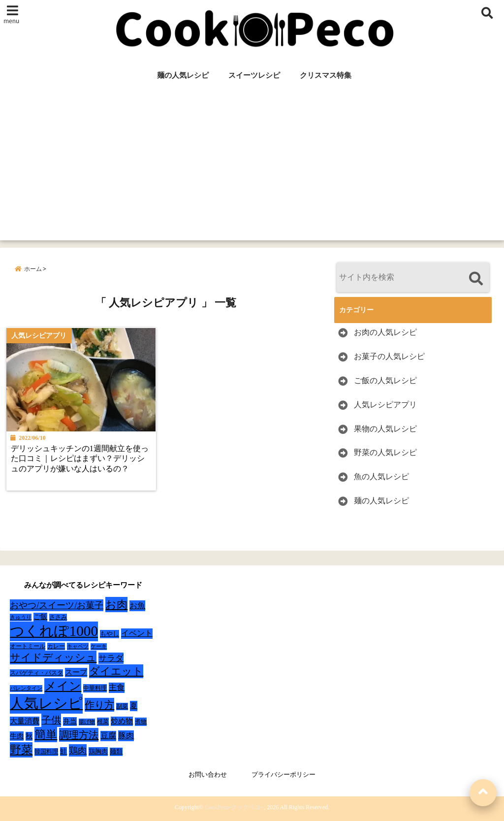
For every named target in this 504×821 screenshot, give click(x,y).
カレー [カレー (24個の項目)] (56, 646)
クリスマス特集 (326, 75)
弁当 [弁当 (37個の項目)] (70, 721)
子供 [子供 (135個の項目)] (51, 720)
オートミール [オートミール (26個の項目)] (28, 646)
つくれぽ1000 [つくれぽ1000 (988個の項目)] (54, 631)
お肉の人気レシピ (385, 332)
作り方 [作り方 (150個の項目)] (99, 705)
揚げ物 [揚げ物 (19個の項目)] (87, 722)
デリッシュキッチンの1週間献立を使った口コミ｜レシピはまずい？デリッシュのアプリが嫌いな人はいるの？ (80, 460)
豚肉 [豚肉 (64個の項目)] (126, 736)
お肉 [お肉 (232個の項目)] (116, 605)
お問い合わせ (208, 774)
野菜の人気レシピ (385, 452)
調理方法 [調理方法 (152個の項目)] (79, 735)
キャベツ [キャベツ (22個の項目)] (78, 646)
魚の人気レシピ (381, 476)
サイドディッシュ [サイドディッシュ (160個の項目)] (53, 657)
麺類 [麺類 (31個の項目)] (116, 751)
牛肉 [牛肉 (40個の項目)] (17, 736)
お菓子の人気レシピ (389, 356)
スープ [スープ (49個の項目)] (76, 672)
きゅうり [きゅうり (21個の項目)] (21, 617)
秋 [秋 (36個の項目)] (29, 736)
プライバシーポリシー (283, 774)
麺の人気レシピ (183, 75)
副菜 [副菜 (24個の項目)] (122, 706)
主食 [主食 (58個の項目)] (117, 687)
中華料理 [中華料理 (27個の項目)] (95, 688)
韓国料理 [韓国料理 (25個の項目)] (46, 752)
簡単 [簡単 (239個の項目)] (46, 735)
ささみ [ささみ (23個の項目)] (58, 617)
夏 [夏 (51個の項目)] (134, 706)
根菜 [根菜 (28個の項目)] (103, 722)
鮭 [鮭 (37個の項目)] (63, 751)
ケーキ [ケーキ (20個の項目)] (99, 646)
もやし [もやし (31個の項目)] (110, 634)
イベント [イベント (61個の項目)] (137, 633)
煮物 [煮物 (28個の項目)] (141, 722)
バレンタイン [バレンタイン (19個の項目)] (26, 688)
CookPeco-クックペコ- (234, 807)
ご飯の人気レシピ (385, 380)
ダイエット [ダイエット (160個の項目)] (116, 671)
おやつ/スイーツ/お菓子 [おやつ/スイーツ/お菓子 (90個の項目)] (57, 605)
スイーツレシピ (254, 75)
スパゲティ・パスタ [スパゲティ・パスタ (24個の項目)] (36, 673)
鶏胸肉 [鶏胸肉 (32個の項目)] (98, 751)
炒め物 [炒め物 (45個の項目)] (122, 721)
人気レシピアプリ (385, 405)
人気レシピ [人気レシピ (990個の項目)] (46, 703)
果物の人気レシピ (385, 429)
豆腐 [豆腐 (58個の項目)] (108, 736)
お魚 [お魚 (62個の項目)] (137, 606)
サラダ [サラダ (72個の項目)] (111, 658)
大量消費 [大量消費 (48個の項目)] (25, 721)
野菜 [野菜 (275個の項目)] (21, 750)
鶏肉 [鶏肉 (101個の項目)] (78, 751)
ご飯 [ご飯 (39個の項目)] (40, 617)
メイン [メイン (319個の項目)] (63, 686)
